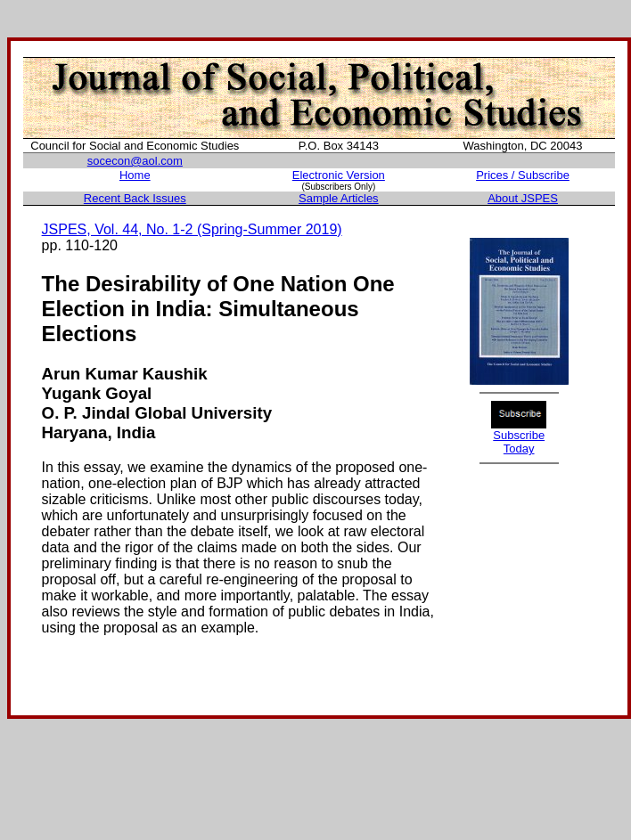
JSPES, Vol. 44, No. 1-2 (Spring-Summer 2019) (192, 229)
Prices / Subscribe (523, 175)
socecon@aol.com (135, 161)
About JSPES (523, 198)
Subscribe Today (519, 442)
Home (135, 175)
